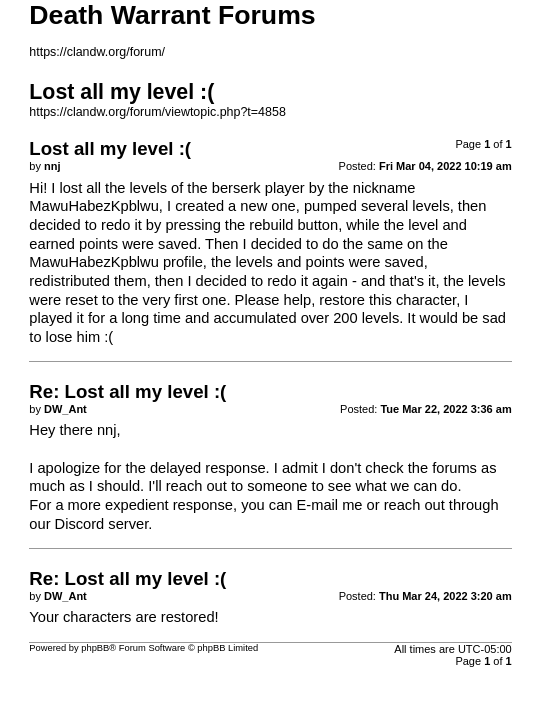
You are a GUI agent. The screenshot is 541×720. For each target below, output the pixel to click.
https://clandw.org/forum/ (97, 52)
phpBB (95, 648)
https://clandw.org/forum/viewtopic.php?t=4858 (157, 112)
